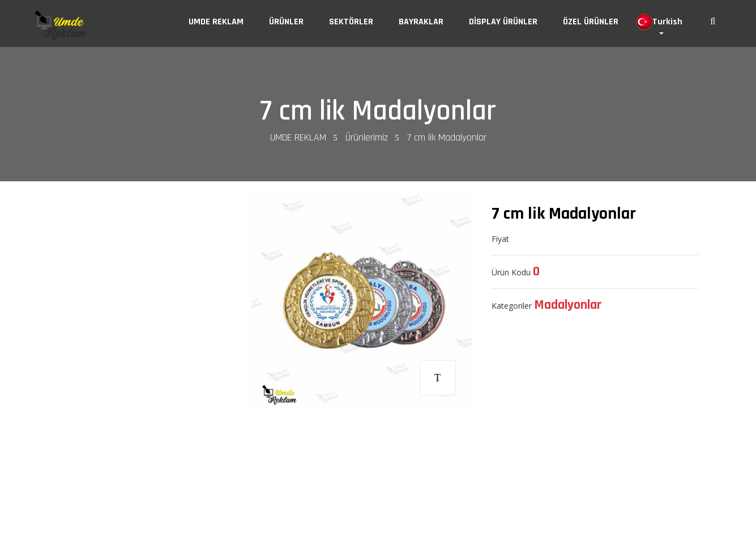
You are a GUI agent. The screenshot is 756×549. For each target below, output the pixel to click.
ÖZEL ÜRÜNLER (591, 22)
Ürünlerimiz (367, 137)
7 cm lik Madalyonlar (378, 111)
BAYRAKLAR (421, 22)
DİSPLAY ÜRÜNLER (503, 22)
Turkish (659, 22)
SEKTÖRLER (351, 22)
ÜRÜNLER (286, 22)
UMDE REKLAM (216, 22)
